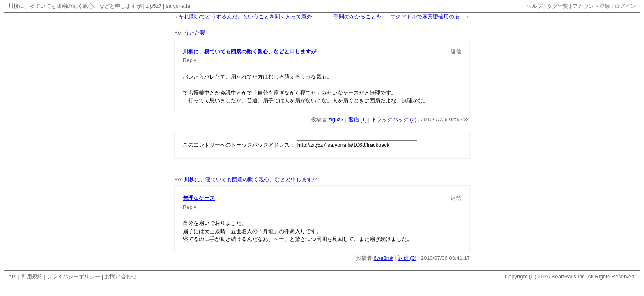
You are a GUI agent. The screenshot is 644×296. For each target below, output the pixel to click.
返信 (456, 52)
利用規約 (32, 276)
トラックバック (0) (394, 119)
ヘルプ (535, 6)
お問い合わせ (121, 276)
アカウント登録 (591, 6)
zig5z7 (154, 6)
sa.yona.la (178, 6)
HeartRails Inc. (569, 276)
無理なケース (199, 198)
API (13, 276)
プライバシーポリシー (74, 276)
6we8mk (384, 258)
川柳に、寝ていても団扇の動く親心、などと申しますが (75, 6)
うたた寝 (195, 33)
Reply (190, 60)
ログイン (625, 6)
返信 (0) (407, 258)
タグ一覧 (558, 6)
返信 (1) (358, 119)
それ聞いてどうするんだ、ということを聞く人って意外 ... (248, 17)
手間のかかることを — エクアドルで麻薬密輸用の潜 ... (399, 17)
